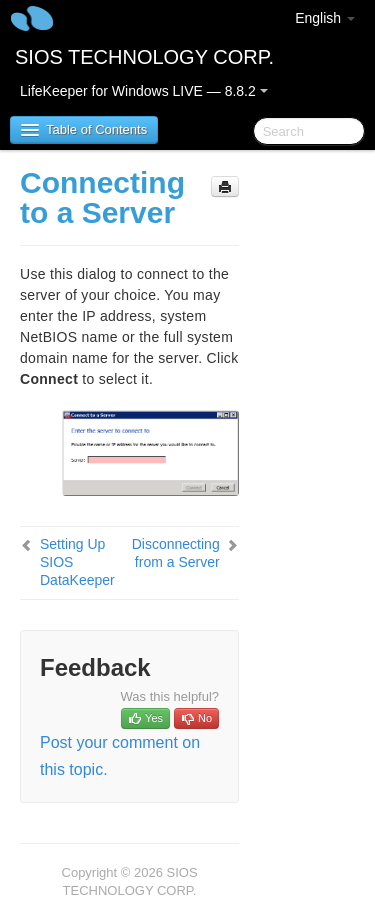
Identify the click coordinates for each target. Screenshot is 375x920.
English (325, 18)
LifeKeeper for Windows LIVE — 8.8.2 (144, 91)
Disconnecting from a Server (176, 553)
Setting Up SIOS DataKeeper (77, 562)
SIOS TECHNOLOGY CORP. (144, 57)
